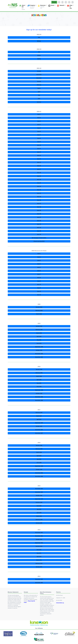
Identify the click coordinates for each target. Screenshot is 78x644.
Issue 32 (39, 221)
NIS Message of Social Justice (39, 238)
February (39, 85)
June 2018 (39, 387)
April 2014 (39, 557)
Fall (39, 37)
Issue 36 (39, 234)
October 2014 (39, 539)
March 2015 (39, 516)
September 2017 (39, 423)
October (39, 71)
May (39, 95)
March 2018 (39, 376)
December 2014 (39, 533)
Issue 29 (39, 210)
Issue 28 (39, 207)
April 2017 (39, 419)
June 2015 (39, 506)
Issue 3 (39, 121)
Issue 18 (39, 173)
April (39, 92)
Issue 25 (39, 197)
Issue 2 (39, 118)
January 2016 (39, 445)
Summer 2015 (39, 502)
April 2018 (39, 380)
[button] (23, 7)
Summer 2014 (39, 546)
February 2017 (39, 413)
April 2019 (39, 337)
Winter (39, 41)
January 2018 (39, 369)
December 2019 (39, 357)
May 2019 (39, 340)
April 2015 (39, 513)
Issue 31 (39, 217)
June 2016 (39, 463)
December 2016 (39, 476)
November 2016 (39, 473)
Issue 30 (39, 214)
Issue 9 (39, 142)
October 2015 (39, 496)
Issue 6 (39, 131)
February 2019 (39, 330)
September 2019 (39, 347)
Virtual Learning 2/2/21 (39, 241)
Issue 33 (39, 224)
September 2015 (39, 499)
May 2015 (39, 509)
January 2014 (39, 567)
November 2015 (39, 492)
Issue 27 (39, 204)
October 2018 (39, 393)
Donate (54, 2)
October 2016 (39, 469)
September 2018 (39, 390)
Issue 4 (39, 125)
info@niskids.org (60, 603)
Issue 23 (39, 190)
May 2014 (39, 553)
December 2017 (39, 433)
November (39, 75)
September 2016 (39, 466)
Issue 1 (39, 114)
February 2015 (39, 520)
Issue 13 (39, 155)
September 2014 (39, 543)
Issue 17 (39, 169)
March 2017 (39, 416)
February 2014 (39, 563)
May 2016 (39, 459)
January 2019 (39, 326)
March (39, 88)
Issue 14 (39, 159)
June (39, 99)
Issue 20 (39, 179)
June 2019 (39, 343)
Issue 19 (39, 176)
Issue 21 (39, 183)
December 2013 (39, 579)
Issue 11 (39, 149)
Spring (39, 59)
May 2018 (39, 383)
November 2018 (39, 397)
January (39, 81)
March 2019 (39, 333)
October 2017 (39, 426)
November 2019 (39, 354)
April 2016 (39, 456)
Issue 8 (39, 138)
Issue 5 (39, 128)
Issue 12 (39, 152)
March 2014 (39, 560)
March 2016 (39, 452)
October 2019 (39, 350)
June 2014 (39, 550)
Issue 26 (39, 200)
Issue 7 (39, 135)
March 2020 (39, 314)
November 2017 (39, 430)
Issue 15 (39, 162)
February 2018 (39, 373)
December (39, 78)
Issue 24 (39, 193)
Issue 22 (39, 186)
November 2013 (39, 583)
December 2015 (39, 489)
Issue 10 (39, 145)
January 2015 (39, 523)
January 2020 (39, 307)
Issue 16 (39, 166)
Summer (39, 102)
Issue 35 (39, 231)
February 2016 (39, 449)
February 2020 (39, 311)
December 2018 (39, 400)
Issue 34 (39, 228)
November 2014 (39, 536)
